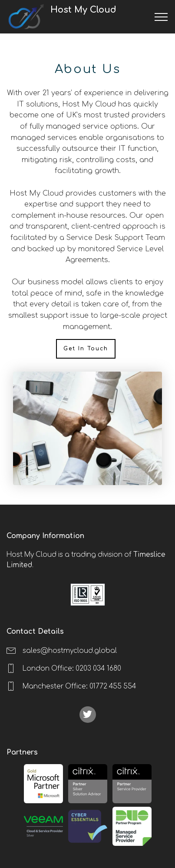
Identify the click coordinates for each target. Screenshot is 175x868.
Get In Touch (86, 349)
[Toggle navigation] (161, 17)
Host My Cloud (100, 17)
